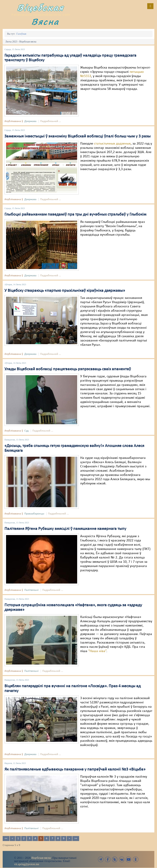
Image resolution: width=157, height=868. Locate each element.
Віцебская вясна (41, 858)
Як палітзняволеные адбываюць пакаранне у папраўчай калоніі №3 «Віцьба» (75, 769)
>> (76, 839)
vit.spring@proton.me (27, 864)
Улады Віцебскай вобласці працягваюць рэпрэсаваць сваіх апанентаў (68, 369)
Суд (26, 431)
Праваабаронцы (34, 514)
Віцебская (40, 8)
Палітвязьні (31, 590)
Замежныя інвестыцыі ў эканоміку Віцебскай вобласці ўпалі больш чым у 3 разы (78, 136)
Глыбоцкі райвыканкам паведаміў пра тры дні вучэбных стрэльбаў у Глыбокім (75, 215)
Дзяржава (30, 121)
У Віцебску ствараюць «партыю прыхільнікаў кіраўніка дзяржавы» (65, 291)
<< (6, 839)
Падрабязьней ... (51, 121)
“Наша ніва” (97, 651)
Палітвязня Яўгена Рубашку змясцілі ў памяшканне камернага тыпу (65, 529)
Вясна (45, 22)
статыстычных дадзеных (112, 144)
